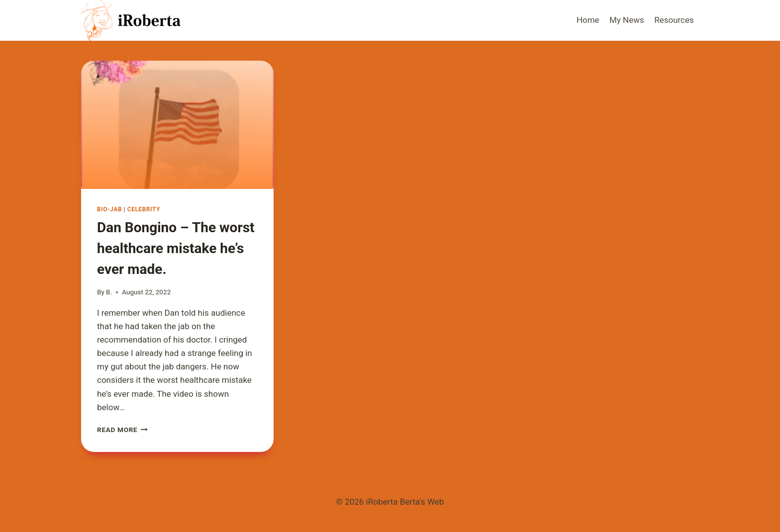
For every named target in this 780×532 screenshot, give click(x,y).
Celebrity (144, 209)
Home (588, 20)
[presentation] (177, 125)
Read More (122, 430)
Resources (674, 20)
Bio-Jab (109, 209)
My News (627, 20)
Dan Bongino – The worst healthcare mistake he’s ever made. (176, 248)
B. (109, 292)
